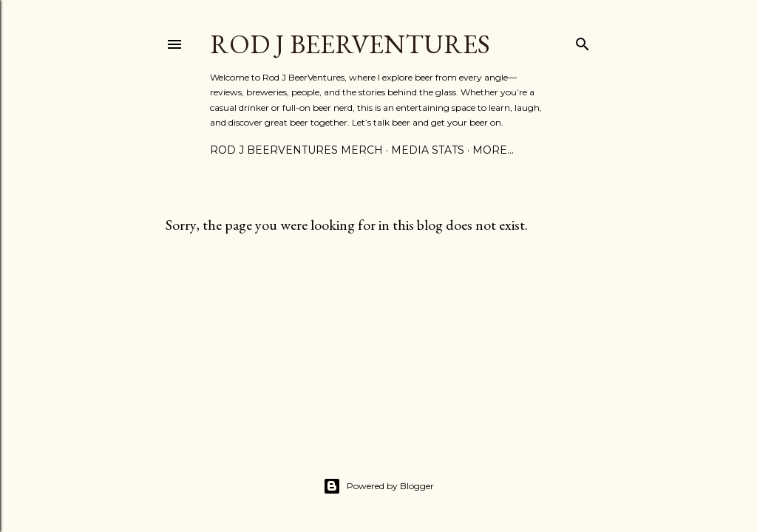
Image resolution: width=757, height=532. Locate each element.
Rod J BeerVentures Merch (296, 150)
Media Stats (428, 150)
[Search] (583, 41)
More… (493, 150)
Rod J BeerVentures (350, 44)
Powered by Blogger (378, 486)
